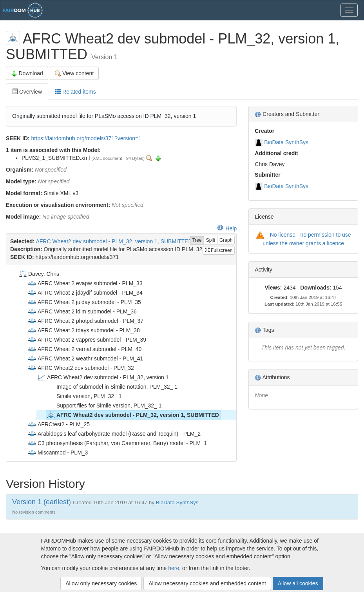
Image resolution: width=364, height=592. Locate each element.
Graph (226, 240)
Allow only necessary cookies (101, 583)
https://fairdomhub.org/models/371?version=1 (86, 138)
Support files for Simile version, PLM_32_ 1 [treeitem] (104, 406)
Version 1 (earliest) (42, 502)
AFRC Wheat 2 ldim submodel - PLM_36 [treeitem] (82, 311)
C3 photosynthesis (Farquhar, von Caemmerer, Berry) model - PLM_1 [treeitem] (117, 443)
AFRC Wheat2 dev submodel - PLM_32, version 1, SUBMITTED (114, 241)
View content (74, 73)
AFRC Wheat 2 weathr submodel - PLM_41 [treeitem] (85, 358)
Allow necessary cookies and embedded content (207, 583)
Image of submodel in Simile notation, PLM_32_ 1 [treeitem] (112, 387)
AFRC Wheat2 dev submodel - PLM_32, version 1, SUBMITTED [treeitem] (133, 415)
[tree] (121, 363)
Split (211, 240)
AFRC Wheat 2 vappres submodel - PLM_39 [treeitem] (87, 340)
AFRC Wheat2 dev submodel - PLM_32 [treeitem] (81, 368)
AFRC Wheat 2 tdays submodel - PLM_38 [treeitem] (84, 330)
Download (27, 73)
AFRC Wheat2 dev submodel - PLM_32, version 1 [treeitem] (103, 377)
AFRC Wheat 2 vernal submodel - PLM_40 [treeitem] (84, 349)
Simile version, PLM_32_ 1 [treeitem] (84, 396)
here (174, 568)
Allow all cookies (298, 583)
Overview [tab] (27, 92)
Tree (197, 240)
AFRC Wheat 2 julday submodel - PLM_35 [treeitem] (84, 302)
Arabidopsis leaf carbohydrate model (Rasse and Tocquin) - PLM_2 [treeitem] (114, 434)
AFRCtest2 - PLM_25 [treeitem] (59, 424)
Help (227, 228)
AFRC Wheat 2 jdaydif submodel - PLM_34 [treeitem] (85, 293)
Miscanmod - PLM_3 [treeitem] (58, 453)
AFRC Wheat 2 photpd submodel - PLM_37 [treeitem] (85, 321)
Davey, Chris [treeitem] (39, 274)
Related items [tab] (75, 92)
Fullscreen (219, 250)
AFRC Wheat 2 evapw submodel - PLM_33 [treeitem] (85, 283)
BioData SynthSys (286, 142)
